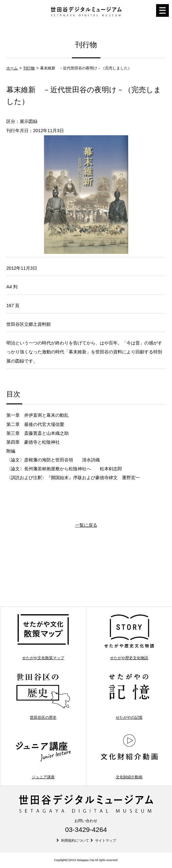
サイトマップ (106, 840)
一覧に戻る (86, 525)
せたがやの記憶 (129, 696)
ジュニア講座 (43, 756)
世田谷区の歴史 (43, 696)
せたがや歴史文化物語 (129, 637)
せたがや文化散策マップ (43, 637)
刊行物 (29, 68)
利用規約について (75, 840)
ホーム (12, 68)
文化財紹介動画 (129, 756)
